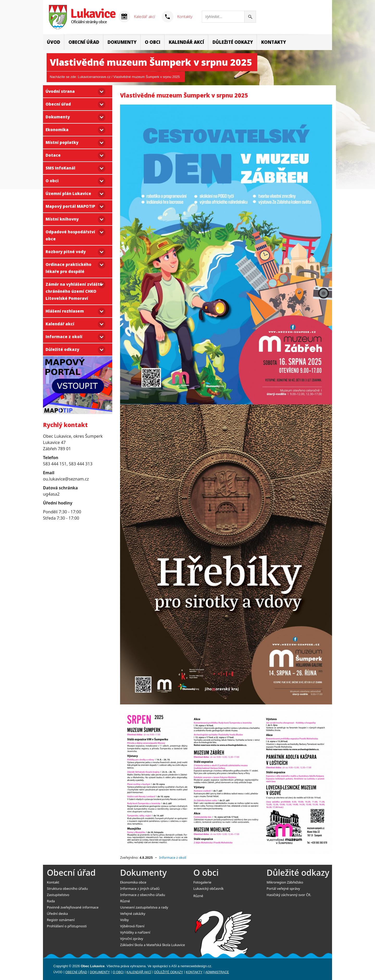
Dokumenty (122, 42)
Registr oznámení (61, 920)
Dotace (53, 155)
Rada (51, 901)
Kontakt (53, 882)
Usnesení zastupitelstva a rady (144, 907)
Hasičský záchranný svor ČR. (289, 895)
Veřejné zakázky (133, 914)
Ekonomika (57, 130)
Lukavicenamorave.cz (94, 77)
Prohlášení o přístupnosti (67, 926)
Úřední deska (57, 914)
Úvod (54, 42)
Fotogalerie (202, 882)
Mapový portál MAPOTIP (70, 206)
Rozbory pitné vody (66, 252)
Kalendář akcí (186, 42)
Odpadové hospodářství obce (70, 235)
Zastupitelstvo (58, 895)
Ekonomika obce (133, 882)
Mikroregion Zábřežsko (285, 882)
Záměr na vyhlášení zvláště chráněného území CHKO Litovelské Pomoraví (74, 291)
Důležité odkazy (233, 42)
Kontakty (185, 16)
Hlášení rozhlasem (65, 311)
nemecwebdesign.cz (196, 966)
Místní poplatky (62, 142)
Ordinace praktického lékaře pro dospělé (68, 268)
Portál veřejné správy (283, 888)
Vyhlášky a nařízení (135, 932)
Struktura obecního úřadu (67, 888)
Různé (125, 901)
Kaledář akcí (145, 16)
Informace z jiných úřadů (140, 888)
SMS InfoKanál (60, 168)
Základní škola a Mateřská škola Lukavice (152, 945)
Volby (124, 920)
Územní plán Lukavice (68, 193)
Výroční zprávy (132, 939)
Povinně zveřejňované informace (73, 907)
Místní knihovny (62, 219)
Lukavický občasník (209, 888)
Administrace (217, 972)
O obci (153, 42)
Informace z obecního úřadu (143, 895)
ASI (174, 966)
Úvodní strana (60, 91)
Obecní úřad (84, 42)
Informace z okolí (64, 337)
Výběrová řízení (132, 926)
